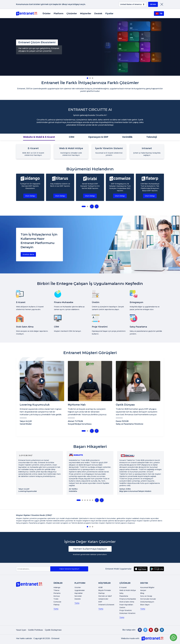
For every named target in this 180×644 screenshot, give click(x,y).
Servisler (78, 596)
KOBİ (100, 587)
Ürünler (47, 14)
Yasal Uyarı (21, 630)
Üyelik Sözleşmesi (53, 630)
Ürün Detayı (30, 196)
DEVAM (153, 4)
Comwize (57, 602)
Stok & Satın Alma (127, 602)
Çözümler (72, 14)
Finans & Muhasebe (128, 599)
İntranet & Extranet (106, 605)
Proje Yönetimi (126, 610)
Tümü (56, 609)
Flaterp (56, 605)
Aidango (57, 587)
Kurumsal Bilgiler (147, 587)
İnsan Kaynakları (126, 605)
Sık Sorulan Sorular (148, 599)
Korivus (57, 596)
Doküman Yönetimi (127, 613)
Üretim (122, 608)
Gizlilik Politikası (35, 630)
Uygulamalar (80, 590)
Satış (121, 593)
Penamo (57, 593)
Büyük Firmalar (105, 590)
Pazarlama (124, 596)
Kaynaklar (79, 593)
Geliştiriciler (103, 599)
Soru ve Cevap (146, 596)
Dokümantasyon (147, 602)
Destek (98, 14)
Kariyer (143, 590)
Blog (142, 593)
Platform (59, 14)
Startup (101, 593)
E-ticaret (123, 587)
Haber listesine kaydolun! (69, 569)
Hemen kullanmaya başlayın (90, 549)
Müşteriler (86, 14)
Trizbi (56, 599)
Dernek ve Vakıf (105, 596)
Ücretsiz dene (28, 254)
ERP (100, 602)
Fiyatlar (109, 14)
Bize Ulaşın (145, 605)
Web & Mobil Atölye (128, 590)
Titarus (56, 590)
